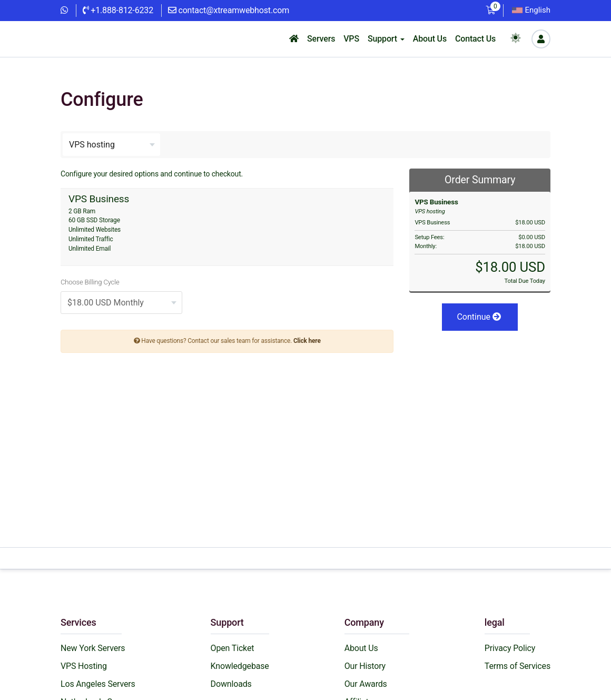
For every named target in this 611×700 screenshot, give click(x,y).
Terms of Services (518, 666)
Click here (307, 341)
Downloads (231, 684)
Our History (365, 666)
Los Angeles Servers (98, 684)
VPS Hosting (84, 666)
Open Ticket (233, 648)
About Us (361, 648)
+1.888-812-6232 (118, 10)
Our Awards (366, 684)
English (531, 10)
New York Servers (93, 648)
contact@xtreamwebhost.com (229, 10)
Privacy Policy (510, 648)
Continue (479, 317)
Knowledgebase (240, 666)
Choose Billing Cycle (90, 282)
